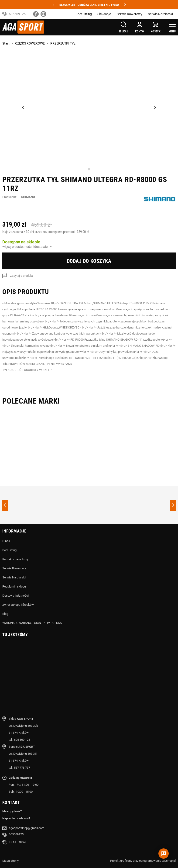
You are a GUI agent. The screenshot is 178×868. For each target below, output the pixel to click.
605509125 (17, 14)
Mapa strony (10, 861)
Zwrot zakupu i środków (18, 605)
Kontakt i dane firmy (15, 559)
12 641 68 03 (17, 842)
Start (6, 43)
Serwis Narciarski (160, 14)
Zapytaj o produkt (21, 276)
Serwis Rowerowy (130, 14)
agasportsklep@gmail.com (27, 828)
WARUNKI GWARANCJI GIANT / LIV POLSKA (32, 623)
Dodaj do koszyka (89, 261)
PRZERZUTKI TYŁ (63, 43)
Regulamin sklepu (14, 586)
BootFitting (84, 14)
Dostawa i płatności (15, 596)
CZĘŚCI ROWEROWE (30, 43)
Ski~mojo (104, 14)
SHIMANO (28, 197)
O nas (6, 541)
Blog (5, 614)
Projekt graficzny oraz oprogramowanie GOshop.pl (143, 861)
